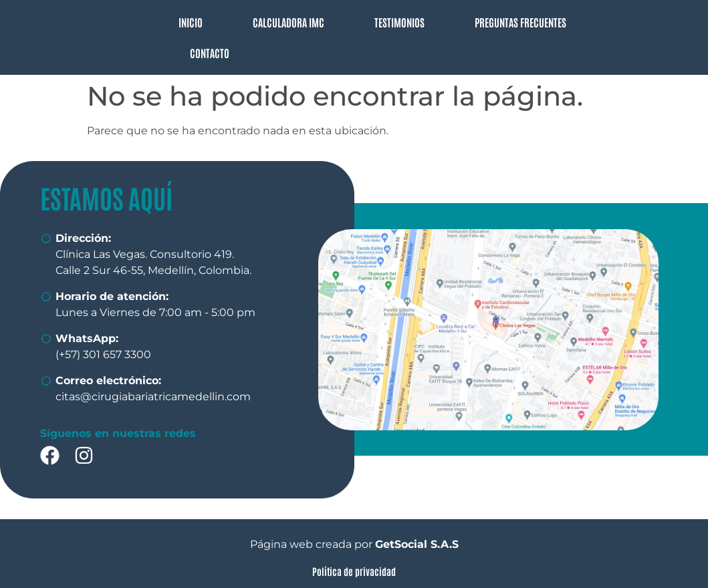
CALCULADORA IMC (288, 22)
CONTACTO (210, 53)
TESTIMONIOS (399, 22)
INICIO (191, 22)
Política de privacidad (354, 571)
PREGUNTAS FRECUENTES (520, 22)
